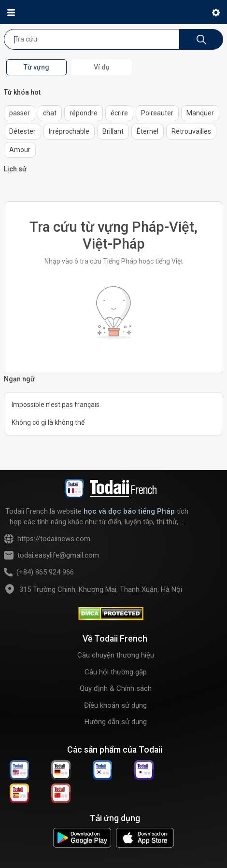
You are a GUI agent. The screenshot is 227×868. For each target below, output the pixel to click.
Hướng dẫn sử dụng (116, 722)
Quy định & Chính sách (116, 688)
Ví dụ (102, 67)
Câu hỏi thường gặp (116, 672)
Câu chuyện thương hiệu (116, 655)
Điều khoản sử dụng (115, 705)
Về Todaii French (115, 639)
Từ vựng (36, 67)
